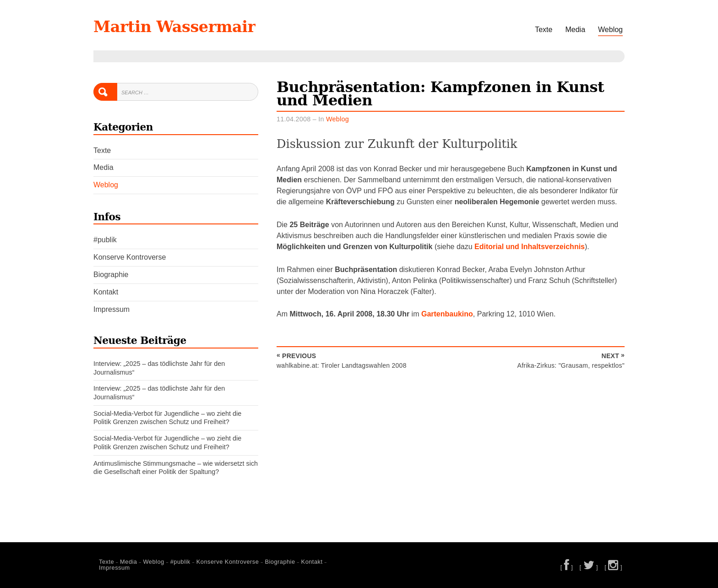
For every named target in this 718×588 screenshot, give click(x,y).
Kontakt (106, 292)
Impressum (112, 309)
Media (575, 30)
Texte (544, 30)
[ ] (567, 567)
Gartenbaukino (447, 314)
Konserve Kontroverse (130, 257)
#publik (105, 240)
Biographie (111, 275)
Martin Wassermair (182, 26)
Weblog (610, 30)
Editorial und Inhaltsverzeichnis (530, 247)
